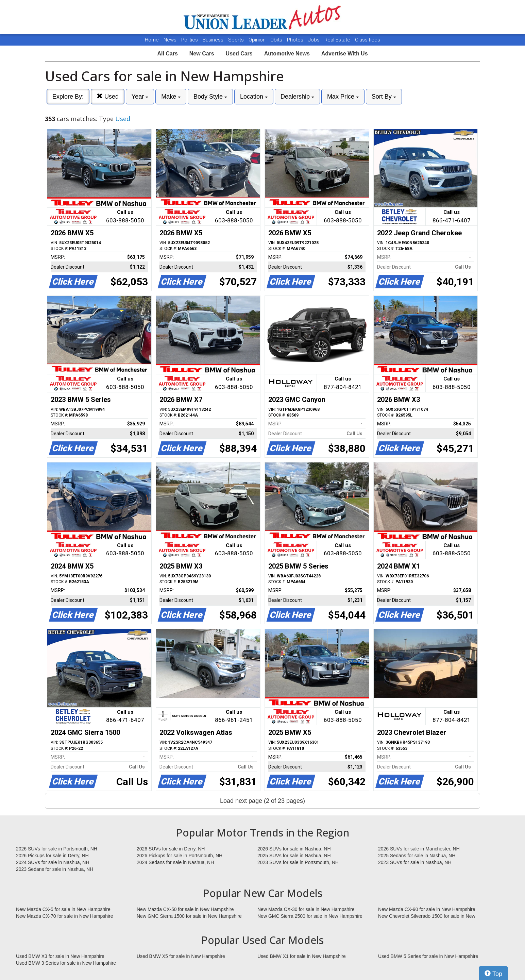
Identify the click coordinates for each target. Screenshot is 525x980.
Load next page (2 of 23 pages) (262, 801)
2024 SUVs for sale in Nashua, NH (53, 862)
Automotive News (287, 54)
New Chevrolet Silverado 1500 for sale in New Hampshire (427, 916)
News (170, 40)
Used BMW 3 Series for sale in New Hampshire (66, 963)
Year (140, 97)
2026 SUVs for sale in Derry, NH (171, 849)
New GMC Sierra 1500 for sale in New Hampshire (189, 916)
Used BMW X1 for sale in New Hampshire (302, 956)
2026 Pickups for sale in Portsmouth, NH (180, 856)
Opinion (258, 40)
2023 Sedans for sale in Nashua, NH (55, 869)
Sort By (384, 97)
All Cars (167, 54)
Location (254, 97)
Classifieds (368, 40)
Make (171, 97)
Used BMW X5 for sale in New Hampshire (181, 956)
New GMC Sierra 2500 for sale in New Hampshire (310, 916)
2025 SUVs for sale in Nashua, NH (294, 856)
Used (108, 96)
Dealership (297, 97)
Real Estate (338, 40)
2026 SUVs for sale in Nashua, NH (294, 849)
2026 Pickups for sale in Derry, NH (52, 856)
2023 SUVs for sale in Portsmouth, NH (298, 862)
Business (214, 40)
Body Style (210, 97)
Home (152, 40)
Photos (296, 40)
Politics (190, 40)
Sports (237, 40)
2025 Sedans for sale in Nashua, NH (417, 856)
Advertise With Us (345, 54)
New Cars (202, 54)
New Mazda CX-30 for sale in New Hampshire (306, 909)
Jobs (315, 40)
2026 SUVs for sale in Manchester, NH (419, 849)
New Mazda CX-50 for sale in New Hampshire (185, 909)
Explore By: (68, 97)
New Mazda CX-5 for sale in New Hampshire (63, 909)
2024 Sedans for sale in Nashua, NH (175, 862)
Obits (277, 40)
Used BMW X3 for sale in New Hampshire (60, 956)
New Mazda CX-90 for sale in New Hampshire (427, 909)
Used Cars (239, 54)
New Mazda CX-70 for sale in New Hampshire (65, 916)
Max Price (343, 97)
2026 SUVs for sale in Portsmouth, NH (57, 849)
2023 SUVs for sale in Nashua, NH (415, 862)
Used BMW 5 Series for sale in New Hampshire (428, 956)
